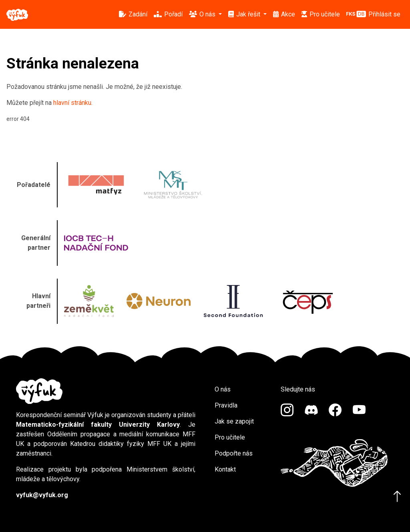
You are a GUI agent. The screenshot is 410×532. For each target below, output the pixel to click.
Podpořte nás (234, 453)
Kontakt (225, 469)
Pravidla (226, 405)
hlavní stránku (72, 103)
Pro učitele (230, 437)
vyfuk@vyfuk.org (42, 495)
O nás (223, 389)
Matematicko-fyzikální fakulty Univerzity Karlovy (98, 425)
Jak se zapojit (234, 421)
